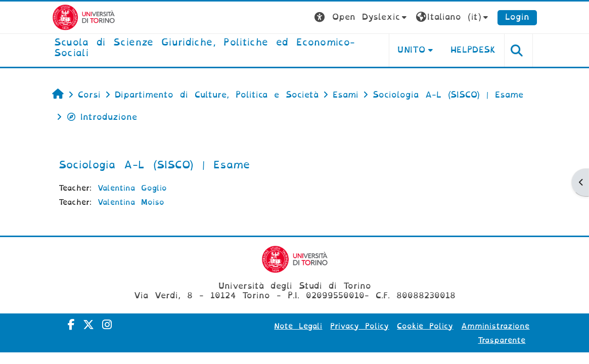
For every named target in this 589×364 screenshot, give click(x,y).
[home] (214, 48)
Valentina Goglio (132, 188)
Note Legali (298, 326)
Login (517, 17)
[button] (362, 17)
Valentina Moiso (131, 202)
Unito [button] (411, 50)
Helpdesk (473, 50)
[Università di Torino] (84, 17)
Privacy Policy (359, 326)
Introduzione (102, 117)
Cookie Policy (425, 326)
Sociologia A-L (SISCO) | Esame (154, 165)
